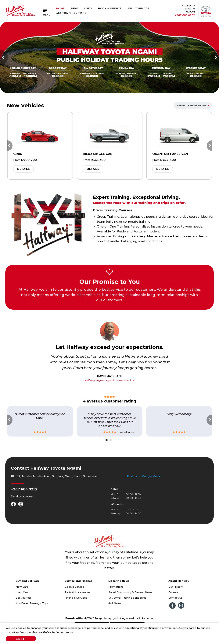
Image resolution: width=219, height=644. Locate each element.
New (74, 8)
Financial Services (76, 598)
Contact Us (175, 598)
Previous (4, 57)
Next (215, 57)
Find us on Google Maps (144, 476)
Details (23, 169)
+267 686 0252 (185, 15)
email (30, 496)
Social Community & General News (130, 592)
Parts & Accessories (77, 592)
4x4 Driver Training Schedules (127, 598)
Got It (21, 639)
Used (88, 8)
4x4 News (115, 603)
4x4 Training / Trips (71, 13)
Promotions (116, 587)
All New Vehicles (193, 105)
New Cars (22, 587)
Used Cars (22, 592)
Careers (173, 592)
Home (60, 8)
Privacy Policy (42, 632)
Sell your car (23, 598)
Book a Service (110, 8)
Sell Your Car (139, 8)
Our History (176, 587)
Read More (127, 432)
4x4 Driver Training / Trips (32, 603)
